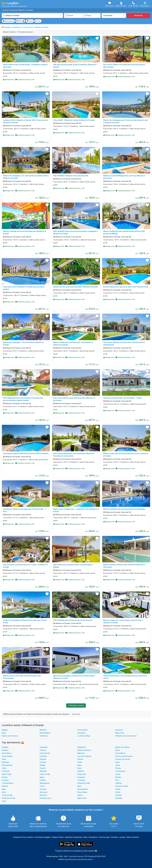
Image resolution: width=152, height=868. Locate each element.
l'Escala (118, 768)
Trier (38, 21)
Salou (79, 768)
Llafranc (43, 780)
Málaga (5, 730)
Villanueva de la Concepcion (126, 736)
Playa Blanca (82, 792)
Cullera (118, 789)
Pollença (5, 780)
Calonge (118, 795)
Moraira (118, 777)
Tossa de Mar (7, 795)
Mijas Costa (120, 733)
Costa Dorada (7, 756)
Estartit (43, 768)
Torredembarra (8, 783)
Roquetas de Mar (8, 798)
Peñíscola (6, 771)
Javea (117, 765)
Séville (118, 792)
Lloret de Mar (45, 774)
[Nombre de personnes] (114, 16)
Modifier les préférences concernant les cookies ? (76, 859)
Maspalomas (45, 783)
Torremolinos (82, 730)
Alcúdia (5, 777)
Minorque (5, 762)
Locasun (122, 837)
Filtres (20, 21)
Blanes (80, 795)
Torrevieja (81, 780)
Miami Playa (7, 774)
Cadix (4, 759)
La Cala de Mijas (84, 736)
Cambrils (81, 771)
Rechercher (138, 15)
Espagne (5, 747)
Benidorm (43, 795)
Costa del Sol (45, 753)
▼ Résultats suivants (76, 705)
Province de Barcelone (124, 756)
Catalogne (44, 747)
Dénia (4, 768)
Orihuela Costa (45, 798)
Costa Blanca (120, 753)
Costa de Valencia (84, 756)
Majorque (81, 753)
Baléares (5, 750)
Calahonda (44, 736)
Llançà (118, 774)
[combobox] (32, 16)
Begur (42, 777)
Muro (79, 786)
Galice (118, 750)
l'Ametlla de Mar (84, 783)
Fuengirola (81, 733)
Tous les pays (104, 837)
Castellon (43, 756)
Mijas (4, 733)
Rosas (80, 762)
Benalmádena (45, 733)
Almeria (80, 759)
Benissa (5, 786)
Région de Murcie (84, 750)
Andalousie (82, 747)
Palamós (119, 783)
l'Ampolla (119, 798)
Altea (4, 792)
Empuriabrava (7, 765)
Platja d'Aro (82, 774)
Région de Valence (122, 747)
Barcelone (43, 792)
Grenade (43, 759)
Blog (85, 837)
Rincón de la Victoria (10, 736)
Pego (4, 801)
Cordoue (43, 762)
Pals (117, 780)
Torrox (42, 786)
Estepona (119, 730)
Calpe (117, 762)
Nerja (79, 765)
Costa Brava (6, 753)
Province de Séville (123, 759)
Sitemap (114, 837)
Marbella (43, 730)
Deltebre (43, 789)
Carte (30, 21)
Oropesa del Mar (122, 786)
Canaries (43, 750)
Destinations (8, 21)
